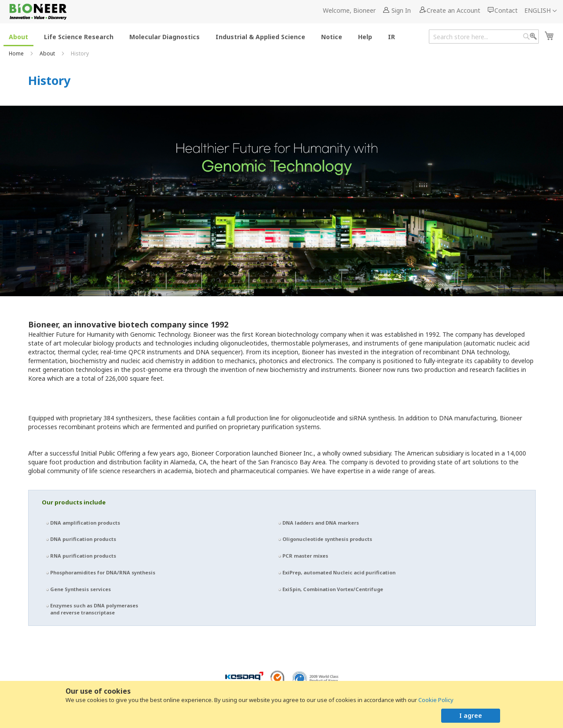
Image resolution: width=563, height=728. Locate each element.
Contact (506, 10)
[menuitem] (18, 36)
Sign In (401, 10)
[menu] (205, 36)
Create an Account (453, 10)
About (48, 53)
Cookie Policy (436, 700)
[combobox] (484, 37)
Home (17, 53)
